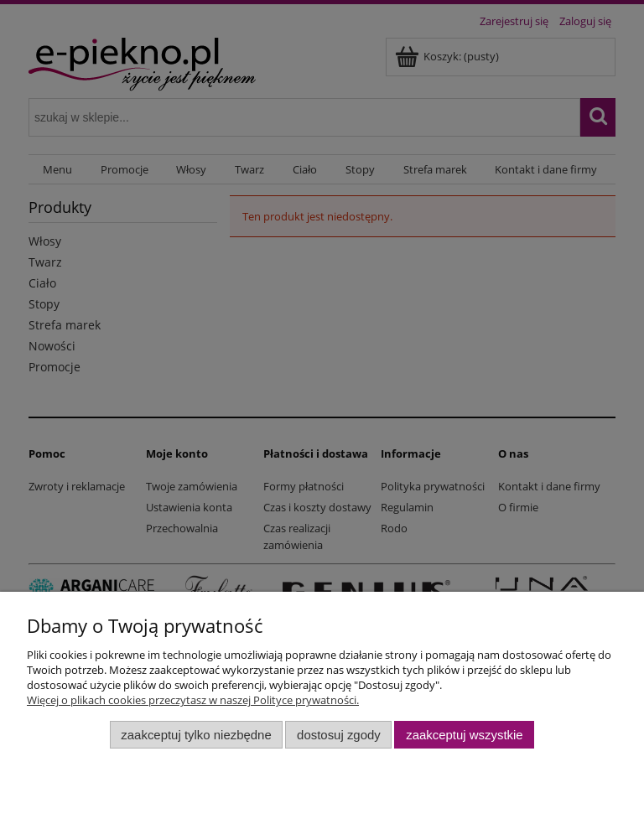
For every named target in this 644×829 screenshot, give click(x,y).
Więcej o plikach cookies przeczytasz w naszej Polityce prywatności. (193, 700)
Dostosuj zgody (339, 735)
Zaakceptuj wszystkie (464, 735)
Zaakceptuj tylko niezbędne (196, 735)
